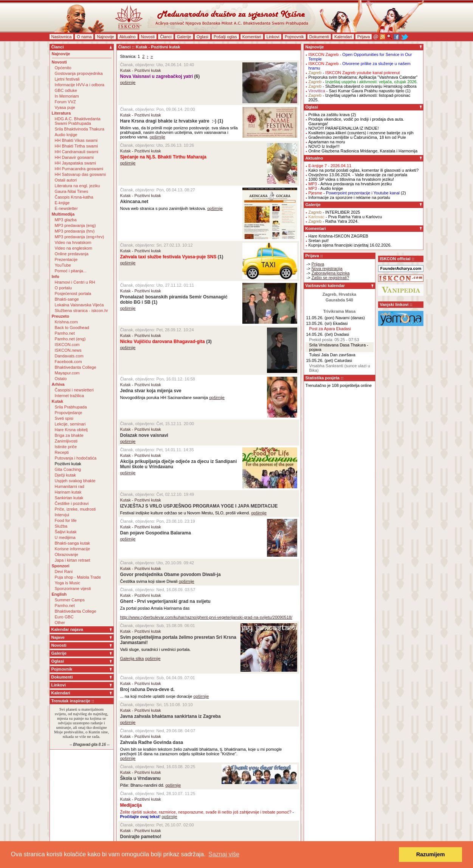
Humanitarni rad (70, 486)
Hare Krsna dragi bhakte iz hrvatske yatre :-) (168, 121)
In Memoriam (67, 96)
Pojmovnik (294, 37)
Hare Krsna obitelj (71, 430)
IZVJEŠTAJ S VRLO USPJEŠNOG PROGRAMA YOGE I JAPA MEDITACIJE (199, 506)
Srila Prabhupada (71, 407)
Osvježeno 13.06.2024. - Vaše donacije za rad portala (358, 175)
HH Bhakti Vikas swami (76, 140)
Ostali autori (66, 180)
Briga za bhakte (69, 435)
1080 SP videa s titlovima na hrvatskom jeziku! (351, 179)
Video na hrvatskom (73, 242)
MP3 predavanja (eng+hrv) (80, 237)
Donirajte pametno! (141, 837)
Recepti (62, 452)
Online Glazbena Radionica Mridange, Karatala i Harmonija (363, 151)
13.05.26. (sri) (319, 323)
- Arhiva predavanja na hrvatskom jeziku (350, 184)
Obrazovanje (67, 554)
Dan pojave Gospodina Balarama (156, 533)
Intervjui (62, 515)
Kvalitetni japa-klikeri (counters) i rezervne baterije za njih (361, 133)
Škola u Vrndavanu (140, 778)
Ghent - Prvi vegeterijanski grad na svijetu (165, 601)
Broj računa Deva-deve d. (147, 689)
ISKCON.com (67, 345)
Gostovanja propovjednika (79, 73)
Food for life (66, 520)
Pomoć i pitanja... (71, 271)
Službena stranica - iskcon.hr (81, 311)
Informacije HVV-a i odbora (80, 85)
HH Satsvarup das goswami (81, 174)
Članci (166, 37)
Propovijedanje (69, 413)
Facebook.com (68, 362)
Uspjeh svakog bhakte (75, 481)
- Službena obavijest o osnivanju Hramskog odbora (363, 86)
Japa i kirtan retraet (73, 560)
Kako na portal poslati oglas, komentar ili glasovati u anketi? (364, 170)
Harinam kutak (68, 492)
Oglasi (202, 37)
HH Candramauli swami (77, 152)
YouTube (63, 265)
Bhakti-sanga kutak (73, 543)
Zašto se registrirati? (330, 278)
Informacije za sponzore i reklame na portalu (349, 197)
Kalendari (343, 37)
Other (60, 623)
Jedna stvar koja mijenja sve (151, 391)
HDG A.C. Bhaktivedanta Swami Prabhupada (78, 121)
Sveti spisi (64, 418)
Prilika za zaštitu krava (329, 115)
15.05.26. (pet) (320, 360)
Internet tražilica (70, 396)
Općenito (63, 68)
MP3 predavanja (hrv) (75, 231)
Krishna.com (66, 322)
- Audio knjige (326, 188)
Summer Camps (70, 600)
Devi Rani (64, 571)
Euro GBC (64, 617)
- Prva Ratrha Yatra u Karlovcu (345, 217)
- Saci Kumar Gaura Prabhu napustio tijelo (357, 91)
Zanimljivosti (66, 441)
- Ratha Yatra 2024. (334, 221)
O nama (84, 37)
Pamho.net (65, 333)
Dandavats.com (69, 356)
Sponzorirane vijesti (73, 589)
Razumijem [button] (431, 854)
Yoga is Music (67, 583)
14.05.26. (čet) (320, 334)
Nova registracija (327, 269)
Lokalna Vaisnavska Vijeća (79, 305)
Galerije (184, 37)
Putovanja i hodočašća (76, 458)
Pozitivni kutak (68, 464)
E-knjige (62, 203)
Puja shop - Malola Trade (78, 577)
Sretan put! (319, 241)
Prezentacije (66, 259)
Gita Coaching (68, 469)
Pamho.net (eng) (70, 339)
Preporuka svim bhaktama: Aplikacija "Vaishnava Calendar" (363, 77)
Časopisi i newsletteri (74, 390)
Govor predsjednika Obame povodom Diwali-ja (171, 575)
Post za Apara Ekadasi (330, 329)
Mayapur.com (67, 373)
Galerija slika (132, 658)
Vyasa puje (65, 107)
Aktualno (128, 37)
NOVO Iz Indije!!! (324, 146)
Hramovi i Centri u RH (75, 282)
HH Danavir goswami (74, 157)
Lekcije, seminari (70, 424)
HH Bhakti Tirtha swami (76, 146)
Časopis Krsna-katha (74, 197)
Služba (61, 526)
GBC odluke (66, 90)
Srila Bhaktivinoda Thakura (80, 129)
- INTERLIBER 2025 (334, 212)
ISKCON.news (68, 350)
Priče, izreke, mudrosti (75, 509)
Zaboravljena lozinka (331, 273)
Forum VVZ (65, 102)
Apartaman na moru (327, 142)
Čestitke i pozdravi (72, 503)
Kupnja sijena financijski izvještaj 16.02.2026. (350, 245)
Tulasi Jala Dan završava (332, 355)
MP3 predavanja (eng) (75, 225)
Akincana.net (134, 202)
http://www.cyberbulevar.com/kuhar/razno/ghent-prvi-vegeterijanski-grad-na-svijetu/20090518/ (206, 617)
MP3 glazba (66, 220)
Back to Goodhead (72, 328)
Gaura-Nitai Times (72, 191)
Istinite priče (66, 447)
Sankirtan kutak (69, 498)
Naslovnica (62, 37)
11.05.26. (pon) (320, 318)
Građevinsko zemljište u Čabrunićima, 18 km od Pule (357, 137)
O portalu (63, 288)
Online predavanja (72, 254)
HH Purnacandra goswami (79, 169)
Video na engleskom (74, 248)
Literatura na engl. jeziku (78, 186)
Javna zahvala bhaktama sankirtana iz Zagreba (171, 716)
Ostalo (61, 379)
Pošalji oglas (225, 37)
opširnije (128, 82)
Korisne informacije (73, 549)
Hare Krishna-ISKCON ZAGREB (338, 236)
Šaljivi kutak (66, 532)
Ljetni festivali (67, 79)
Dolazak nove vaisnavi (144, 435)
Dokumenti (319, 37)
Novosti (148, 37)
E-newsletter (66, 208)
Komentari (252, 37)
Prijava (364, 37)
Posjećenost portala (73, 293)
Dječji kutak (65, 475)
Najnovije (105, 37)
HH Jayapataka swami (75, 163)
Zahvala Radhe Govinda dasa (152, 742)
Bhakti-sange (67, 299)
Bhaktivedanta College (76, 367)
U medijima (65, 537)
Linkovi (273, 37)
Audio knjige (66, 135)
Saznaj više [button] (224, 854)
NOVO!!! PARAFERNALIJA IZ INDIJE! (344, 128)
